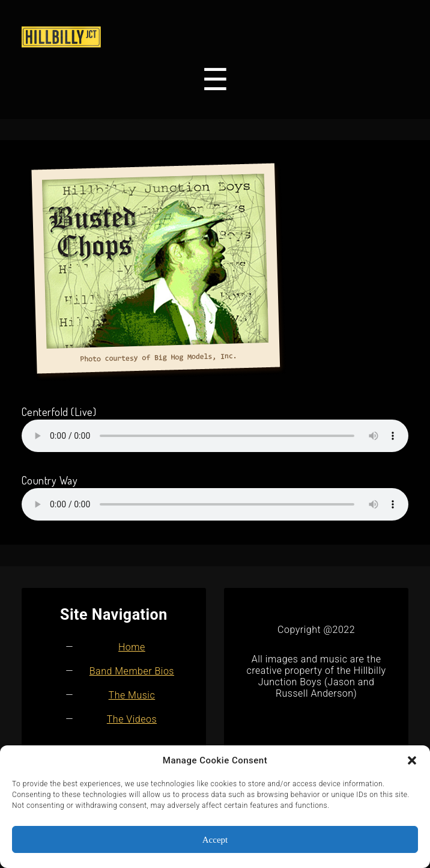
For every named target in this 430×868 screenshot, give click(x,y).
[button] (412, 760)
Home (132, 647)
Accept (215, 840)
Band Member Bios (132, 671)
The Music (132, 695)
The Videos (132, 719)
